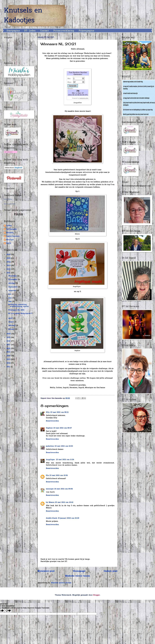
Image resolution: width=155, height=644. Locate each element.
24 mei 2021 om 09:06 (64, 489)
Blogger (97, 595)
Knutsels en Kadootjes (23, 16)
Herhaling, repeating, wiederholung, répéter (18, 306)
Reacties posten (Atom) (61, 583)
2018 (9, 341)
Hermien (10, 233)
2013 (9, 359)
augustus (13, 291)
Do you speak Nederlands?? (20, 314)
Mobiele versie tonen (78, 576)
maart (11, 322)
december (13, 276)
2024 (9, 262)
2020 (9, 334)
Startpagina (13, 31)
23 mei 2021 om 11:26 (65, 460)
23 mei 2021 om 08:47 (63, 428)
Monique (10, 240)
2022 (9, 269)
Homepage (79, 571)
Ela (47, 476)
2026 (9, 255)
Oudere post (111, 571)
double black (51, 518)
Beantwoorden (52, 421)
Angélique (51, 460)
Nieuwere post (46, 571)
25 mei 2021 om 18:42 (64, 502)
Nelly (9, 243)
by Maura (50, 502)
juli (10, 294)
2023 (9, 266)
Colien (9, 226)
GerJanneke (11, 229)
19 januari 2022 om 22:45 (68, 518)
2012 (9, 363)
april (11, 318)
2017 (9, 345)
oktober (12, 283)
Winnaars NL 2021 (16, 310)
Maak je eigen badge (10, 204)
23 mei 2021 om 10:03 (64, 446)
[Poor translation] (8, 611)
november (13, 280)
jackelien (50, 446)
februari (12, 326)
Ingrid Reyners (13, 236)
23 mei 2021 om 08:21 (59, 412)
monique (50, 489)
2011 (9, 367)
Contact (44, 31)
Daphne (49, 428)
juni (10, 298)
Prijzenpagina (86, 31)
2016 (9, 349)
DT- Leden (30, 31)
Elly (48, 412)
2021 (9, 273)
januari (12, 329)
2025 (9, 258)
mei (10, 302)
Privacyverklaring (64, 31)
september (13, 287)
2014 (9, 356)
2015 (9, 352)
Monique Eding (8, 199)
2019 (9, 338)
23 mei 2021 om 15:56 (59, 476)
